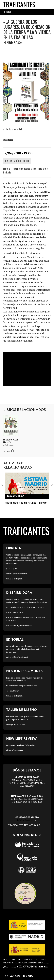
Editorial (15, 640)
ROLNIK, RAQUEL (9, 445)
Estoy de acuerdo (12, 976)
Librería (14, 548)
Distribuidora (19, 593)
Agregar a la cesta (13, 451)
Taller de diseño (21, 710)
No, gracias (28, 976)
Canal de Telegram (14, 579)
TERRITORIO (8, 140)
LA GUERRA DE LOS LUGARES (11, 441)
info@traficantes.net (27, 820)
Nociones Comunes (24, 671)
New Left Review (21, 739)
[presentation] (2, 485)
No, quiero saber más (37, 967)
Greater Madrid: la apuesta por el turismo (26, 503)
